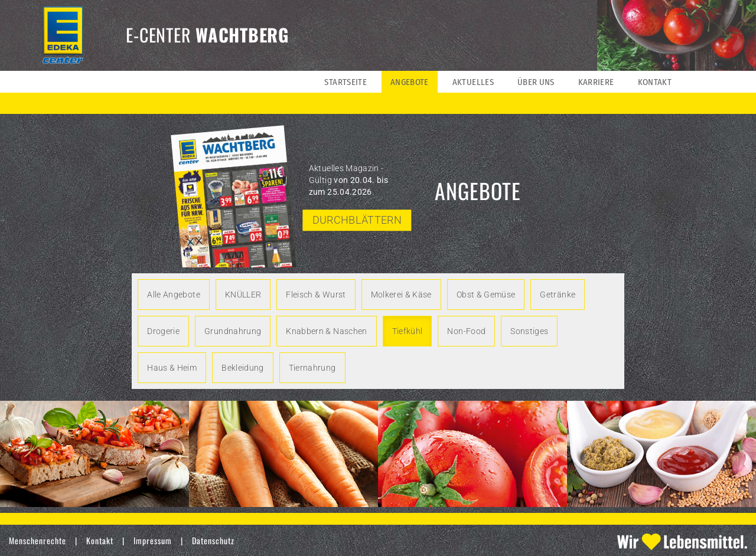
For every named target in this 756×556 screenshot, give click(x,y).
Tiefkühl (408, 331)
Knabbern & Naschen (326, 331)
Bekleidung (243, 368)
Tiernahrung (312, 368)
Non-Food (466, 331)
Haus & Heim (172, 368)
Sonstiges (529, 331)
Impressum (153, 540)
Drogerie (163, 331)
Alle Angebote (174, 295)
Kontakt (100, 540)
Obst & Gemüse (486, 295)
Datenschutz (213, 540)
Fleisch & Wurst (316, 295)
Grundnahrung (233, 331)
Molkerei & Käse (401, 295)
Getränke (558, 295)
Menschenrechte (38, 540)
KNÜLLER (243, 295)
